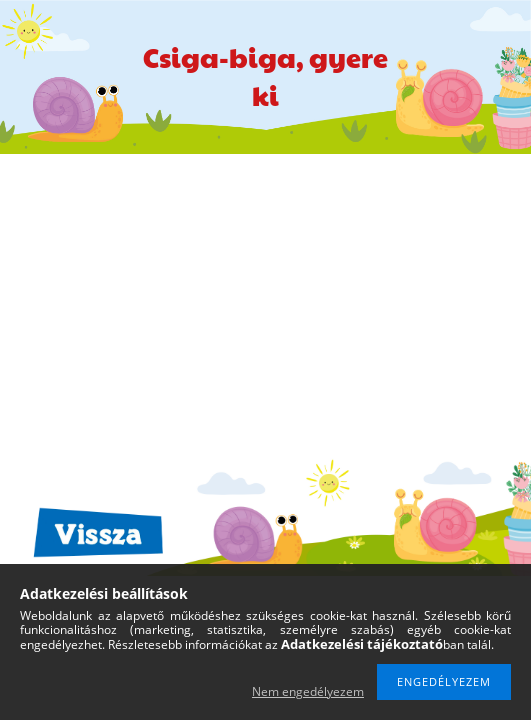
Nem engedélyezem (308, 691)
